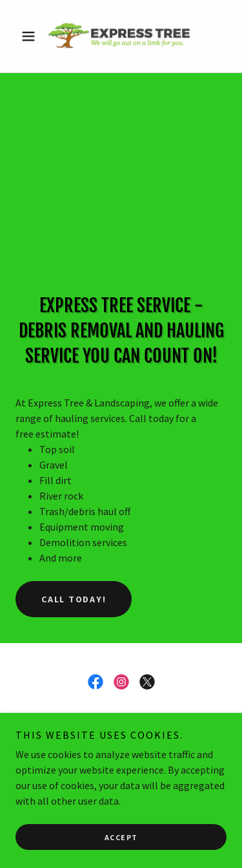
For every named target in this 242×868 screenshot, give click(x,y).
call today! (74, 599)
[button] (31, 36)
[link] (121, 36)
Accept (121, 837)
